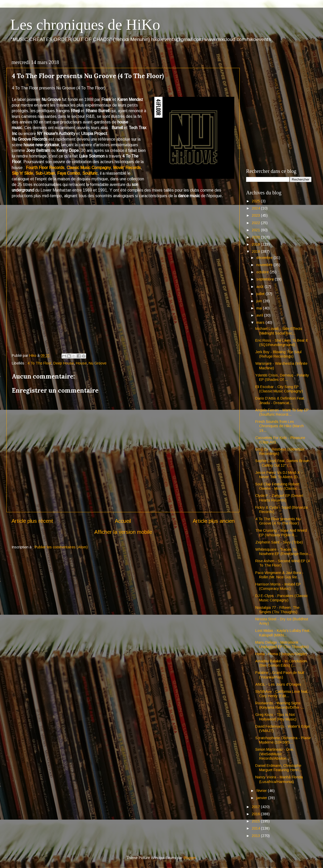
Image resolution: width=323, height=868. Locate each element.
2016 (256, 814)
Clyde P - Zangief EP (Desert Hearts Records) (279, 498)
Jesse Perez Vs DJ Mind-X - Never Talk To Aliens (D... (279, 475)
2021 (256, 230)
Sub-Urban (45, 173)
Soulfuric (90, 173)
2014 (256, 828)
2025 (256, 201)
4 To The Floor (39, 363)
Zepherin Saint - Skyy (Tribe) (279, 542)
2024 (256, 208)
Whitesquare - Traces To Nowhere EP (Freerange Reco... (283, 552)
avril (260, 315)
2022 (256, 223)
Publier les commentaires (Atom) (61, 547)
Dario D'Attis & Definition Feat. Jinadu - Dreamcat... (280, 400)
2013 (256, 836)
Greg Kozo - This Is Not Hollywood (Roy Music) (276, 717)
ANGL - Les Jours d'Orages (278, 684)
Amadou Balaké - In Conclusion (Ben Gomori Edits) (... (281, 663)
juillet (261, 294)
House (81, 363)
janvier (262, 798)
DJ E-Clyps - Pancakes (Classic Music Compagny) (282, 598)
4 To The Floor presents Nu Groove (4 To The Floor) (278, 521)
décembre (265, 258)
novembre (265, 265)
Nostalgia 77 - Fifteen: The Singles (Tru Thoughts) (277, 610)
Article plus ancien (214, 521)
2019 (256, 244)
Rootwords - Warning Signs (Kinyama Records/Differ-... (280, 705)
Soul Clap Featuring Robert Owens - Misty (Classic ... (278, 486)
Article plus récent (32, 521)
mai (260, 308)
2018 (256, 252)
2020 (256, 237)
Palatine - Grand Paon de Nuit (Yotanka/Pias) (280, 675)
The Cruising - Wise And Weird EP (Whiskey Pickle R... (281, 533)
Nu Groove (98, 363)
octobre (263, 272)
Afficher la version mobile (123, 532)
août (260, 287)
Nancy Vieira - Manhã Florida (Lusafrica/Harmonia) (279, 779)
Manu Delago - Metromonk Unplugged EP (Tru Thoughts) (282, 645)
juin (260, 301)
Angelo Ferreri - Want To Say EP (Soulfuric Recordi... (282, 412)
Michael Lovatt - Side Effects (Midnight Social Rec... (279, 331)
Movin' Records (127, 168)
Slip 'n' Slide (22, 173)
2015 (256, 821)
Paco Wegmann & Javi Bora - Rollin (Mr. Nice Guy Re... (279, 575)
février (262, 791)
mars (261, 322)
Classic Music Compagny (89, 168)
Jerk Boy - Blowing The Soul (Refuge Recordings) (278, 354)
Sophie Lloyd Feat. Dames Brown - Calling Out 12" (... (282, 463)
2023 (256, 215)
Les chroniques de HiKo (85, 25)
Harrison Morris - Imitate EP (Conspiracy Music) (278, 586)
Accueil (123, 521)
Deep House (64, 363)
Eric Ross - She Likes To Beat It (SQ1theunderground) (281, 343)
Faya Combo (69, 173)
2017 (256, 807)
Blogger (190, 858)
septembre (266, 279)
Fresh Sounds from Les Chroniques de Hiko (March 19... (280, 426)
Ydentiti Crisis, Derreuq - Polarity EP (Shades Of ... (282, 377)
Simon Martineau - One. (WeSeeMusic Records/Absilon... (275, 754)
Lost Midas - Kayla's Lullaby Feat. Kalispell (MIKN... (283, 633)
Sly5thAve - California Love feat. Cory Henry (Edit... (282, 694)
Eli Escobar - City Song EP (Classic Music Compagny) (279, 389)
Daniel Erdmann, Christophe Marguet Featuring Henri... (279, 768)
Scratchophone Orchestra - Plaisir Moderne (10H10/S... (283, 740)
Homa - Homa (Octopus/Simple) (281, 654)
